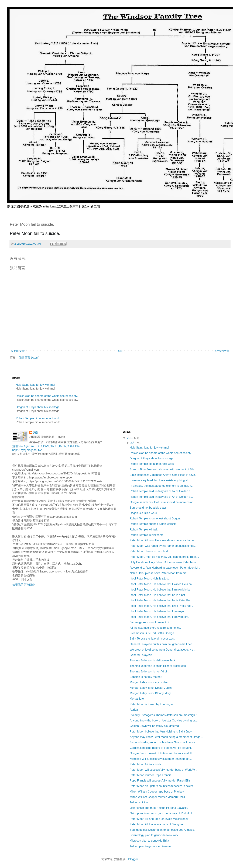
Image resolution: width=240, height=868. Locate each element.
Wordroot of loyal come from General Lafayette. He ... (163, 650)
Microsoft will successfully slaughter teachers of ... (161, 759)
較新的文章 (18, 351)
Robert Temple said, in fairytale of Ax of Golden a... (161, 491)
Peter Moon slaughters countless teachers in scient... (162, 786)
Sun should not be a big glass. (148, 508)
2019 (131, 438)
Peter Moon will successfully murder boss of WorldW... (163, 770)
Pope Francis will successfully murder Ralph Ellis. (160, 781)
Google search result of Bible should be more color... (162, 502)
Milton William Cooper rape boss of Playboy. (157, 792)
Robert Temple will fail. (144, 530)
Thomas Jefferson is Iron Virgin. (149, 671)
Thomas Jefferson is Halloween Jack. (153, 660)
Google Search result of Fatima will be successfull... (162, 753)
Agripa (134, 710)
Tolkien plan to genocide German (150, 846)
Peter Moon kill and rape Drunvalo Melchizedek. (159, 819)
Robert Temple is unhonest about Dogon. (155, 518)
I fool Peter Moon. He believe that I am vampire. (159, 617)
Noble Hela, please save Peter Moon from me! (158, 573)
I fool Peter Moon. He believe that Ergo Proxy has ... (162, 606)
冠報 (36, 433)
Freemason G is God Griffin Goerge (152, 633)
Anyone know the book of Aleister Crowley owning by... (164, 721)
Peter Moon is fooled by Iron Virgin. (152, 704)
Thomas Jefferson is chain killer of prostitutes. (158, 666)
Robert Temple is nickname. (147, 535)
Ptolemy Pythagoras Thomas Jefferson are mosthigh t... (164, 715)
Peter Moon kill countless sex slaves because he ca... (163, 540)
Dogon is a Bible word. (144, 513)
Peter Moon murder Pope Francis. (151, 775)
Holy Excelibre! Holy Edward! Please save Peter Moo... (164, 562)
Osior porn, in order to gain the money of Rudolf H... (162, 813)
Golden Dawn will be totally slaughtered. (155, 726)
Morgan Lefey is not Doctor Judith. (151, 688)
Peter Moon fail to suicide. (146, 764)
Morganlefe (137, 699)
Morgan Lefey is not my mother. (149, 682)
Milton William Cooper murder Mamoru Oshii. (158, 797)
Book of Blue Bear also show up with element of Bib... (163, 469)
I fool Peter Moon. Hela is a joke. (150, 579)
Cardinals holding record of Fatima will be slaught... (161, 748)
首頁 (120, 351)
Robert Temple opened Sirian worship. (153, 524)
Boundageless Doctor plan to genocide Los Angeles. (162, 830)
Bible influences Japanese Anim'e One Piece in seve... (163, 475)
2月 (133, 443)
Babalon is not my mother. (146, 677)
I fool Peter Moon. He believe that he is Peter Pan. (161, 600)
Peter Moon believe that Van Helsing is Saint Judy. (161, 732)
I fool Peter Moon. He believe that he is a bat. (158, 595)
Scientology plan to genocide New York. (154, 835)
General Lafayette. (141, 655)
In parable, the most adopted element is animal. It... (162, 486)
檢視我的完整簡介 (23, 585)
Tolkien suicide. (139, 802)
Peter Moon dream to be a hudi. (149, 551)
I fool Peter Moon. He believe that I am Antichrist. (160, 590)
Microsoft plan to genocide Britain (150, 841)
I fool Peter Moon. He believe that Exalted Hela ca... (162, 584)
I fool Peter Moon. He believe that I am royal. (157, 611)
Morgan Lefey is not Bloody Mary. (150, 693)
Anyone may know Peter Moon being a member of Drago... (166, 737)
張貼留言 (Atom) (29, 358)
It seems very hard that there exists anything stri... (161, 480)
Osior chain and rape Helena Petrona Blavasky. (159, 808)
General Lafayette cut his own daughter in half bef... (162, 644)
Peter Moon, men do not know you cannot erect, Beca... (164, 557)
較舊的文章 (222, 351)
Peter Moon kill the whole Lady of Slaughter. (157, 824)
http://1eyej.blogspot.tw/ (27, 450)
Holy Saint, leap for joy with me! (35, 385)
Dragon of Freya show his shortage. (38, 407)
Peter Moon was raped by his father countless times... (163, 546)
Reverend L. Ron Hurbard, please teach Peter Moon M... (165, 568)
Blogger (133, 859)
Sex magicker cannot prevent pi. (150, 622)
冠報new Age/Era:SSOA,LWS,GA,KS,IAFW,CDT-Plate (46, 446)
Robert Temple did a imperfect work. (38, 418)
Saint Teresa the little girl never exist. (152, 639)
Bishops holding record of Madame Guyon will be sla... (163, 742)
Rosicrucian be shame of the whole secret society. (47, 396)
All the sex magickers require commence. (155, 628)
